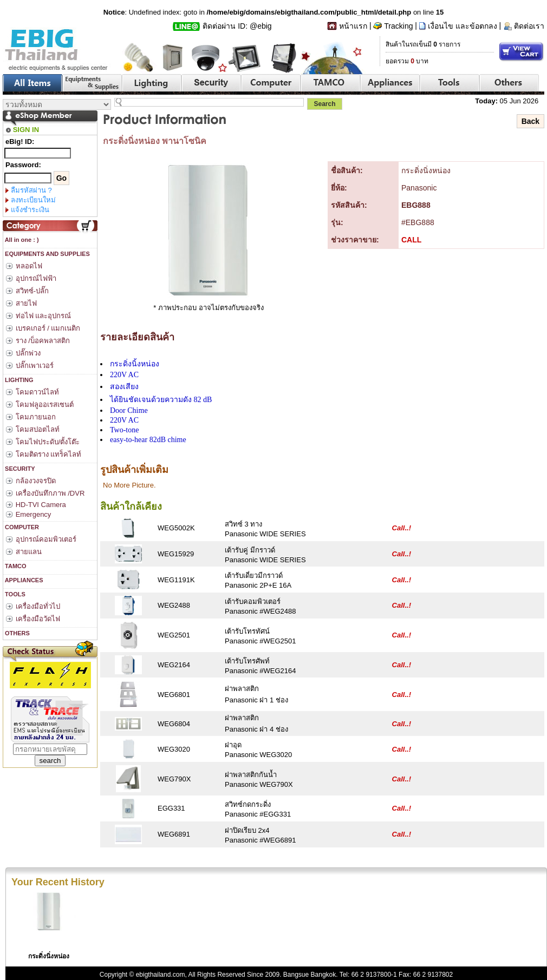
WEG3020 (174, 749)
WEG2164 (174, 665)
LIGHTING (18, 380)
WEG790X (174, 779)
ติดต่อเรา (529, 26)
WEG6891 (174, 834)
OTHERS (17, 633)
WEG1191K (176, 580)
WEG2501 (174, 635)
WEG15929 (176, 554)
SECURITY (19, 469)
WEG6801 (174, 695)
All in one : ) (21, 240)
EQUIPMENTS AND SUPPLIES (47, 254)
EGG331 (171, 808)
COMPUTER (21, 527)
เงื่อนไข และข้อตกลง (463, 26)
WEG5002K (176, 528)
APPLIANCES (23, 580)
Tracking (398, 26)
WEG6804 (174, 724)
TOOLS (14, 594)
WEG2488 (174, 605)
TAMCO (15, 566)
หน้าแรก (353, 26)
